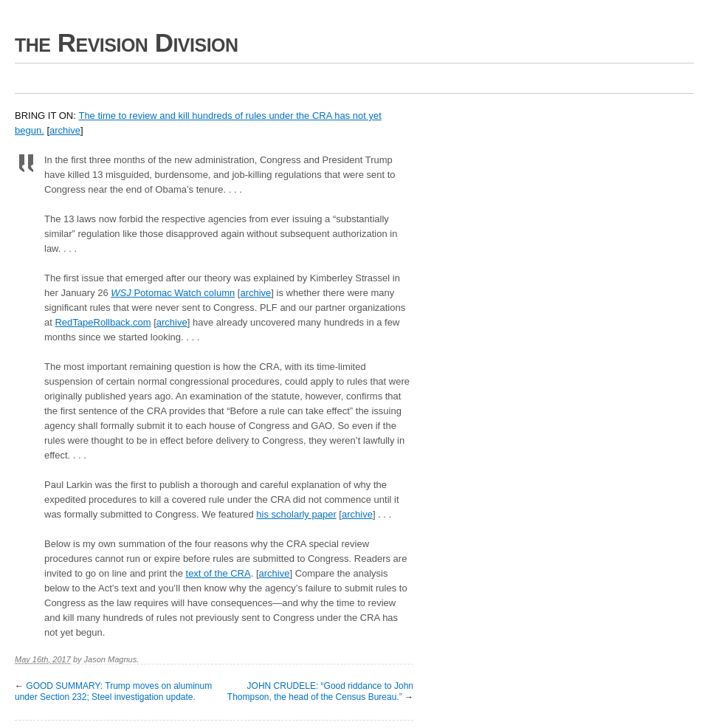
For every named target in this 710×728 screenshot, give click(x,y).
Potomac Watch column (173, 293)
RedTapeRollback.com (103, 322)
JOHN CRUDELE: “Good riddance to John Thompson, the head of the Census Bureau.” (320, 692)
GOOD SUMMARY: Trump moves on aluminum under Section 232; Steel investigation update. (113, 692)
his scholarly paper (296, 514)
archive (65, 130)
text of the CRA (218, 573)
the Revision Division (127, 42)
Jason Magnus (111, 659)
